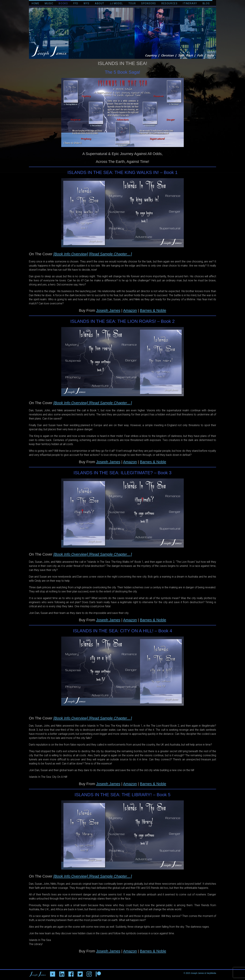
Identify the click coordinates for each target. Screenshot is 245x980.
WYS (87, 3)
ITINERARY (190, 3)
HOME (35, 3)
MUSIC (49, 3)
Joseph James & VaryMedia (203, 973)
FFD (76, 3)
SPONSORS (149, 3)
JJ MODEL (116, 3)
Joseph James (108, 310)
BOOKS (63, 3)
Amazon (130, 310)
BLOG (206, 3)
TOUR (132, 3)
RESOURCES (169, 3)
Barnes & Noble (153, 310)
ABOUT (100, 3)
